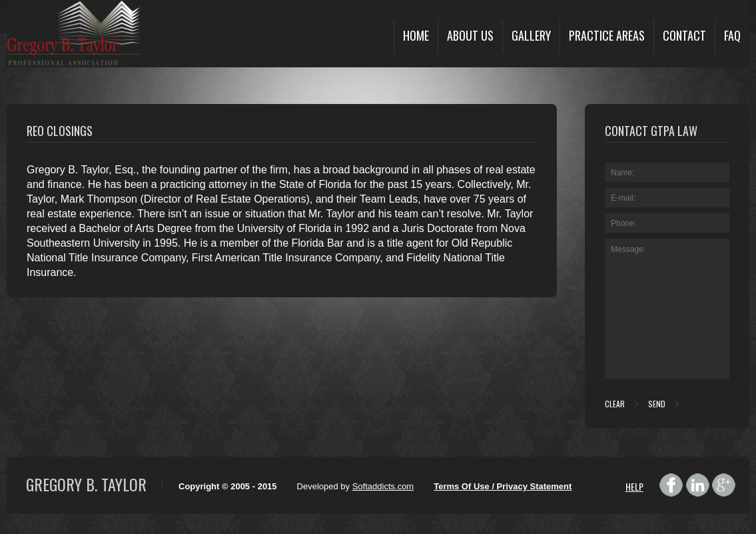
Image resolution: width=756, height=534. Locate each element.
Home (416, 35)
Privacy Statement (535, 486)
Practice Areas (607, 35)
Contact (684, 35)
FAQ (732, 35)
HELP (634, 486)
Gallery (531, 35)
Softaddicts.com (383, 486)
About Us (470, 35)
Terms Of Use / (465, 486)
